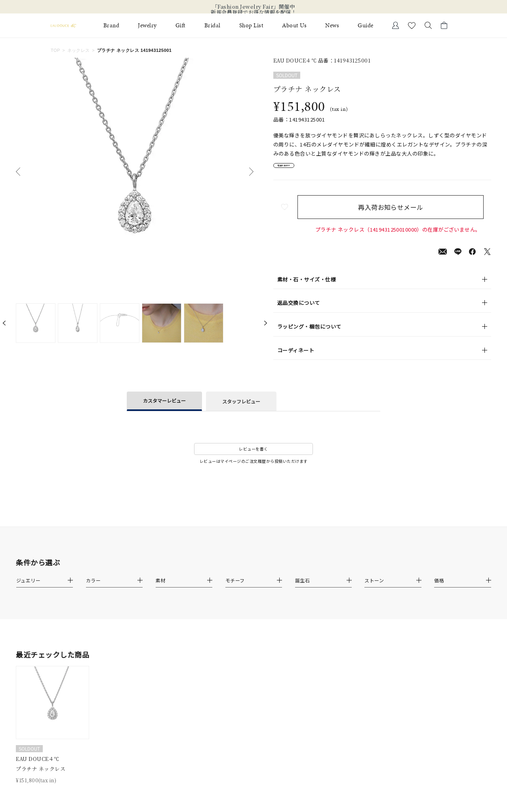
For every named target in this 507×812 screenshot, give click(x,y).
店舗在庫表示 (296, 168)
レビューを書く (253, 454)
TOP (55, 50)
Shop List (252, 26)
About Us (294, 26)
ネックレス (79, 50)
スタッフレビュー (241, 407)
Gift (181, 26)
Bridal (213, 26)
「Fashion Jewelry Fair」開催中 (254, 7)
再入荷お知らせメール (398, 213)
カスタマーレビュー (164, 406)
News (332, 26)
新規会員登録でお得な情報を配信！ (253, 12)
